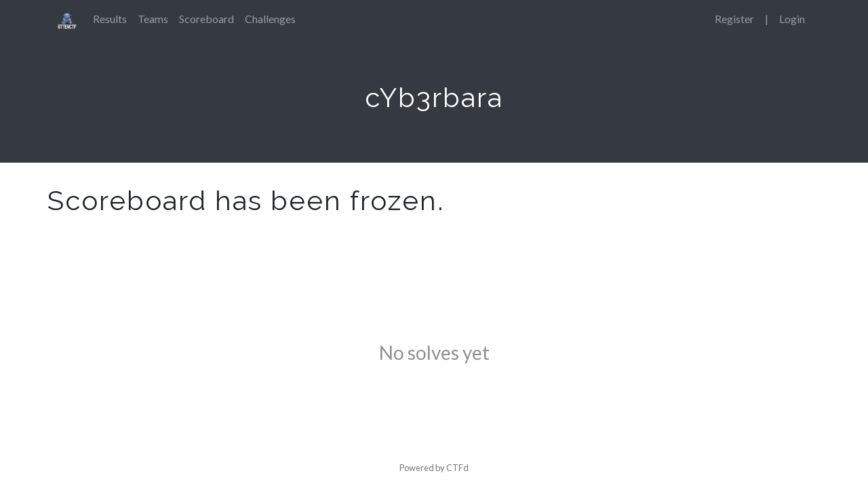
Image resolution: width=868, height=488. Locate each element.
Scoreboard (206, 19)
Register (734, 19)
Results (110, 19)
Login (792, 19)
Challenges (270, 19)
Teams (153, 19)
